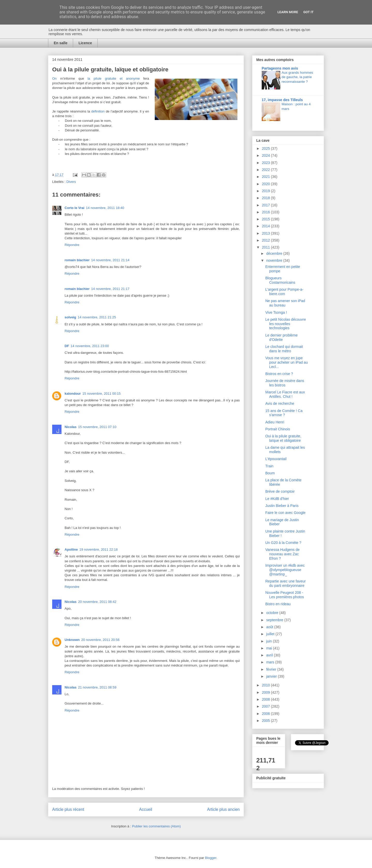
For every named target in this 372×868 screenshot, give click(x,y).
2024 (266, 155)
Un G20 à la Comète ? (283, 543)
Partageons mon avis (280, 68)
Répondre (72, 245)
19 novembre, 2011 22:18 (98, 549)
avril (270, 655)
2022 (266, 170)
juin (269, 641)
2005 (266, 721)
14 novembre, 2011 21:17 (110, 289)
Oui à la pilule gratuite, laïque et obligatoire (283, 438)
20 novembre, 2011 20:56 (100, 640)
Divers (71, 182)
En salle (61, 43)
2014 (266, 226)
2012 (266, 240)
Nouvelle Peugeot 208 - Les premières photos (285, 595)
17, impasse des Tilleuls (282, 100)
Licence (85, 43)
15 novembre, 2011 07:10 (97, 427)
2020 (266, 184)
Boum (270, 473)
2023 (266, 163)
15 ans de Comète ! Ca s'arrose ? (284, 413)
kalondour (73, 394)
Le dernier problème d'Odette (281, 337)
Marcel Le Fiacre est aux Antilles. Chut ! (285, 394)
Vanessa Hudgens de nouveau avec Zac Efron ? (282, 554)
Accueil (146, 809)
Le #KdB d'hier (277, 499)
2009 (266, 692)
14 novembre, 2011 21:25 (97, 317)
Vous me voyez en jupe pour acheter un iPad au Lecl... (286, 362)
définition (98, 111)
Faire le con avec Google (285, 513)
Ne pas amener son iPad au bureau (285, 303)
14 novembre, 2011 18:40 (105, 208)
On (54, 78)
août (270, 627)
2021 (266, 177)
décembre (275, 253)
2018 (266, 198)
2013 (266, 233)
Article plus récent (68, 809)
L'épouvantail (276, 459)
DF (67, 346)
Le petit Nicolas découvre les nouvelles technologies (286, 324)
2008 (266, 699)
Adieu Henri (275, 422)
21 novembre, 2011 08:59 (97, 687)
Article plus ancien (223, 809)
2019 (266, 191)
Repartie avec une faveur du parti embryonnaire (285, 583)
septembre (275, 620)
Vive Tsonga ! (276, 312)
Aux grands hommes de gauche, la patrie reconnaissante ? (297, 77)
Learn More (288, 12)
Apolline (71, 549)
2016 (266, 212)
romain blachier (77, 260)
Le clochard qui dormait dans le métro (284, 349)
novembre (275, 260)
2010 (266, 685)
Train (269, 466)
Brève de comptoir (280, 491)
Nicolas (71, 427)
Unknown (72, 640)
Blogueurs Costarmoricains (280, 280)
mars (271, 662)
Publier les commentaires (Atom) (156, 826)
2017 (266, 205)
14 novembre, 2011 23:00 (90, 346)
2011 (266, 247)
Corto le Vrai (75, 208)
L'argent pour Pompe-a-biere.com (284, 292)
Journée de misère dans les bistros (285, 383)
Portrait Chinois (278, 429)
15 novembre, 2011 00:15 (102, 394)
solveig (70, 317)
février (272, 669)
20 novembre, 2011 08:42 (97, 602)
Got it (308, 12)
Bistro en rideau (278, 604)
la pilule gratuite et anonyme (114, 78)
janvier (272, 676)
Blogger (211, 858)
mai (269, 648)
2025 (266, 148)
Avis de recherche (280, 403)
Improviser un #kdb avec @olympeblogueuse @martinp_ (285, 570)
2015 (266, 219)
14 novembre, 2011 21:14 (110, 260)
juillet (271, 634)
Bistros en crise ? (279, 374)
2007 (266, 706)
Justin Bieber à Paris (282, 506)
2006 (266, 714)
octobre (273, 613)
